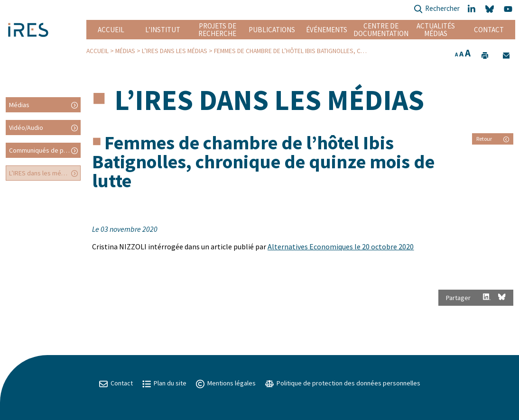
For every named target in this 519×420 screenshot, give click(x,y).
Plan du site (164, 383)
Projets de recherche (217, 30)
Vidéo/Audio (26, 128)
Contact (489, 30)
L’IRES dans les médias (175, 51)
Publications (272, 30)
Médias (125, 51)
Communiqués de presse (45, 150)
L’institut (163, 30)
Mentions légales (226, 383)
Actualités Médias (436, 30)
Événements (327, 30)
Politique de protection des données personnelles (343, 383)
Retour (493, 139)
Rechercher (437, 9)
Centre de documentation (381, 30)
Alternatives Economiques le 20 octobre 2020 (341, 247)
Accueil (111, 30)
